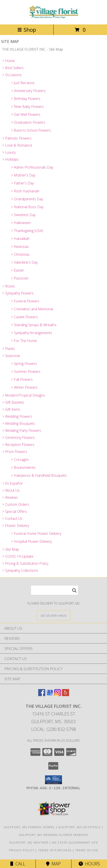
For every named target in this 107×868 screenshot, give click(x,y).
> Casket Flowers (24, 317)
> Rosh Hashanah (25, 191)
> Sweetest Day (23, 215)
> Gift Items (11, 409)
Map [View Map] (53, 864)
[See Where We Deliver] (54, 615)
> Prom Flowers (15, 452)
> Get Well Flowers (26, 114)
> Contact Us (12, 519)
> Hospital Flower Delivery (31, 541)
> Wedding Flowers (17, 416)
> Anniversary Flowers (28, 91)
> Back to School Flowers (31, 130)
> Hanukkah (20, 239)
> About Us (11, 490)
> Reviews (10, 497)
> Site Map (11, 549)
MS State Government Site (75, 842)
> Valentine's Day (24, 262)
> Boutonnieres (23, 467)
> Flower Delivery (16, 526)
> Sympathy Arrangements (32, 333)
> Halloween (21, 223)
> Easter (18, 270)
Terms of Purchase (55, 850)
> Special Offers (15, 511)
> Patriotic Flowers (17, 138)
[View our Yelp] (66, 695)
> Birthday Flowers (26, 99)
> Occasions (12, 75)
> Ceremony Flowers (18, 438)
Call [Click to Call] (18, 864)
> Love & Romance (17, 145)
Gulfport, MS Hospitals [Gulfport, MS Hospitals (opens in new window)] (79, 827)
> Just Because (23, 83)
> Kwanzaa (20, 246)
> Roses (9, 286)
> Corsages (20, 460)
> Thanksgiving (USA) (27, 231)
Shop (27, 30)
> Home (8, 61)
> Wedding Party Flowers (22, 430)
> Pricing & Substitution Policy (25, 563)
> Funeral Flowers (25, 301)
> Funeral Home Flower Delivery (36, 533)
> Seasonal (11, 356)
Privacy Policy (22, 850)
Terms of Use (87, 850)
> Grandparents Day (27, 199)
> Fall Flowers (22, 379)
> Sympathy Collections (20, 570)
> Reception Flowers (18, 445)
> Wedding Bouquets (19, 423)
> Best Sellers (13, 68)
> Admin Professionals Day (32, 167)
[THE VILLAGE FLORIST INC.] (54, 18)
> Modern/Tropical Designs (24, 395)
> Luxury (9, 152)
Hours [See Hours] (89, 864)
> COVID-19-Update (18, 556)
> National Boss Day (27, 207)
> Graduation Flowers (28, 122)
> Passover (20, 278)
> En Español (12, 483)
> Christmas (20, 254)
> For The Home (24, 341)
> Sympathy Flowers (18, 293)
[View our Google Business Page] (50, 695)
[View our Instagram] (58, 695)
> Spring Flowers (24, 364)
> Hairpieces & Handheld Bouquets (39, 475)
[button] (53, 780)
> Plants (8, 349)
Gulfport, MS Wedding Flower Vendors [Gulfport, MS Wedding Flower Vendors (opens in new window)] (54, 835)
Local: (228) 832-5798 (54, 729)
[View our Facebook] (42, 695)
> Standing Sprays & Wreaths (34, 325)
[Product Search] (54, 590)
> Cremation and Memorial (32, 309)
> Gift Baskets (13, 402)
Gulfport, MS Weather (29, 842)
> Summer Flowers (26, 371)
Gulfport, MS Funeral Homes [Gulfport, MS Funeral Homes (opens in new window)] (29, 827)
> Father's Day (22, 183)
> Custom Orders (16, 504)
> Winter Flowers (24, 387)
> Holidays (10, 159)
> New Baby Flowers (27, 107)
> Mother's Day (23, 175)
